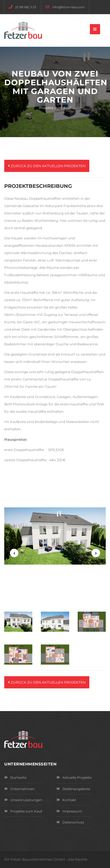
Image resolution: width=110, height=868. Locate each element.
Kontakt (66, 800)
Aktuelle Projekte (74, 777)
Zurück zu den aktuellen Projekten (47, 166)
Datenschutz (70, 822)
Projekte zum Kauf (23, 811)
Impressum (69, 811)
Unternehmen (19, 789)
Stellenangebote (73, 789)
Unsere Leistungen (23, 800)
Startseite (15, 777)
